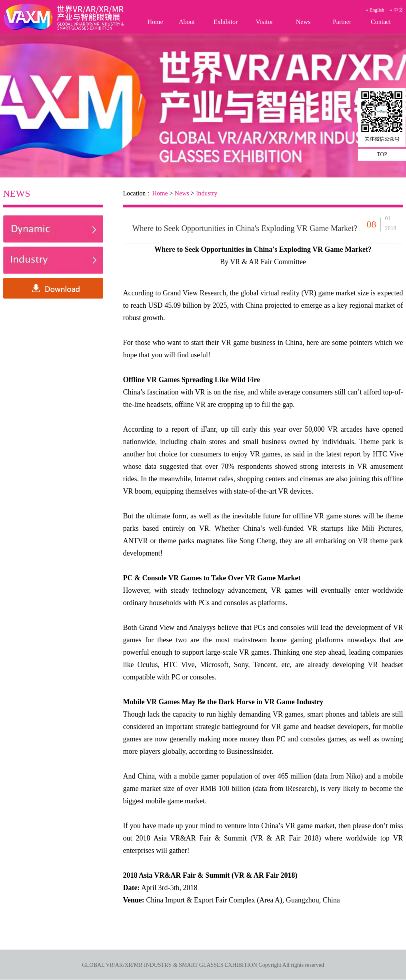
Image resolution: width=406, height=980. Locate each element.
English (377, 10)
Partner (342, 22)
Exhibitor (226, 22)
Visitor (264, 22)
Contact (381, 22)
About (187, 22)
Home (155, 22)
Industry (207, 193)
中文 (398, 10)
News (303, 22)
